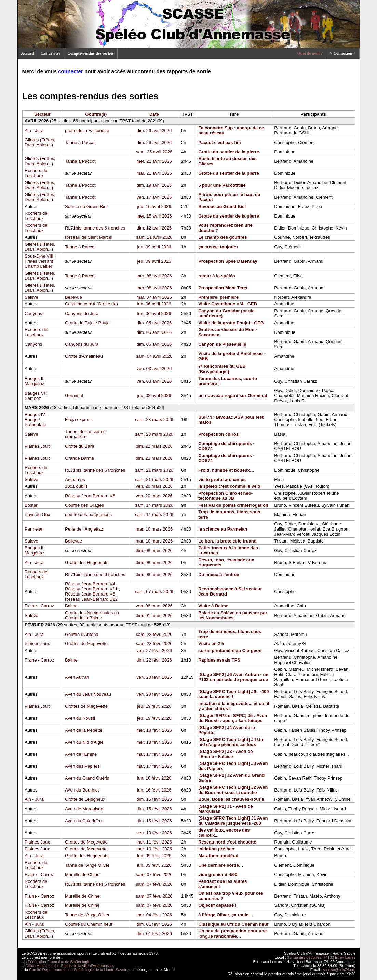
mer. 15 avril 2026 (154, 216)
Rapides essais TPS (219, 660)
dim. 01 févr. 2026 (154, 924)
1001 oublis (76, 486)
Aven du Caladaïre (83, 821)
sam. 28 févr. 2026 (154, 634)
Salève (31, 297)
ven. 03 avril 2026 (154, 369)
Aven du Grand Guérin (87, 778)
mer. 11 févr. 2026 (154, 842)
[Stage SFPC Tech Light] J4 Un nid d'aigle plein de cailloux (231, 742)
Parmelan (34, 529)
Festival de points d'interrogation (233, 505)
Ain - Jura (34, 130)
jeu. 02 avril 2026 (154, 396)
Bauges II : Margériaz (35, 381)
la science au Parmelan (223, 529)
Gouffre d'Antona (82, 634)
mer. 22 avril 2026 (154, 161)
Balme (71, 606)
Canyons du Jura (82, 313)
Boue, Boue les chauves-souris (231, 799)
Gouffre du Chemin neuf (89, 924)
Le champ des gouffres (223, 237)
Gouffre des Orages (84, 505)
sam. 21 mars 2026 (154, 470)
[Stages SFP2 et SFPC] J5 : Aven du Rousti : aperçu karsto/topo (233, 718)
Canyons (33, 313)
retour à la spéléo (217, 276)
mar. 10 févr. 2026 (154, 849)
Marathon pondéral (218, 856)
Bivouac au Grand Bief (222, 206)
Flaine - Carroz (39, 606)
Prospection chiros (218, 434)
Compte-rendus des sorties (91, 53)
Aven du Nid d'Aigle (84, 742)
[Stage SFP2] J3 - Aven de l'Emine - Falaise (225, 754)
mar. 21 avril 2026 (154, 173)
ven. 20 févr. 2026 (154, 677)
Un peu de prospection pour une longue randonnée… (232, 933)
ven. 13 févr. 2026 (154, 833)
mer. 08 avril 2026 (154, 276)
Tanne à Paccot (80, 142)
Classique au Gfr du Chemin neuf (233, 924)
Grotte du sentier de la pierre (229, 152)
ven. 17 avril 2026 (154, 197)
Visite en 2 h (211, 644)
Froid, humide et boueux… (226, 470)
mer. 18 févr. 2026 (154, 730)
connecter (71, 71)
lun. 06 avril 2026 (154, 304)
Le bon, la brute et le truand (227, 541)
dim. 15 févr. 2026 (154, 799)
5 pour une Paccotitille (222, 185)
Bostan (31, 505)
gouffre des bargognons (88, 515)
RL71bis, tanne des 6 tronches (95, 228)
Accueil (28, 53)
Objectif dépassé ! (217, 905)
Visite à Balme (213, 606)
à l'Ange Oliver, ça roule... (225, 915)
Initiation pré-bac (216, 849)
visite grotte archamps (222, 479)
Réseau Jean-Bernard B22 (91, 599)
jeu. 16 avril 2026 (154, 206)
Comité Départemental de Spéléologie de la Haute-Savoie (78, 970)
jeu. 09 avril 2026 (154, 247)
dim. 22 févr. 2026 (154, 660)
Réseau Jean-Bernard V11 (91, 589)
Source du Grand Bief (86, 206)
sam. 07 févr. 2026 (154, 874)
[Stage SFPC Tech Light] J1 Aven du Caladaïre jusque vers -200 (233, 821)
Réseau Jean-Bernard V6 (90, 496)
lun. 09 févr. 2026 (154, 856)
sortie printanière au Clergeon (230, 650)
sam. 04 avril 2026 (154, 356)
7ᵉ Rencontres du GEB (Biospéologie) (222, 369)
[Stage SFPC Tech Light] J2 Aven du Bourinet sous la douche (233, 790)
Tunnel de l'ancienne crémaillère (85, 434)
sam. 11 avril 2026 (154, 237)
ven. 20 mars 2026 (154, 486)
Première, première (218, 297)
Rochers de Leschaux (36, 173)
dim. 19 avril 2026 (154, 185)
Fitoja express (79, 420)
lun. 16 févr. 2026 (154, 778)
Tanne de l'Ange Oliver (87, 865)
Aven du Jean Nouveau (88, 694)
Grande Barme (79, 458)
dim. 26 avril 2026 (154, 130)
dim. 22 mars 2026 (154, 446)
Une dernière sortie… (221, 865)
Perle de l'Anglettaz (84, 529)
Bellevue (73, 297)
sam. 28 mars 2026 (154, 420)
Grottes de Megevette (86, 644)
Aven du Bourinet (82, 790)
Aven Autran (77, 677)
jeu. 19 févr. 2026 (154, 706)
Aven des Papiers (82, 766)
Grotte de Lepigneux (85, 799)
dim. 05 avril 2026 (154, 323)
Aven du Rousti (80, 718)
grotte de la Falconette (87, 130)
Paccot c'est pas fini (219, 142)
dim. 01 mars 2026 (154, 616)
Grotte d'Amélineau (84, 356)
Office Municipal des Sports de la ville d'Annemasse (69, 966)
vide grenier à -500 (218, 874)
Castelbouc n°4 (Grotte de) (91, 304)
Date (154, 114)
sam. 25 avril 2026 (154, 152)
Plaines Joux (37, 446)
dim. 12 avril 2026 (154, 228)
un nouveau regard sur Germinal (233, 396)
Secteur (42, 114)
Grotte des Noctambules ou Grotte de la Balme (92, 615)
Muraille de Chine (82, 874)
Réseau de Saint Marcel (89, 237)
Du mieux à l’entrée (219, 574)
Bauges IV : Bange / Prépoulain (36, 420)
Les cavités (51, 53)
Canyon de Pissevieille (222, 344)
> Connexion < (343, 53)
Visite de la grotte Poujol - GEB (231, 323)
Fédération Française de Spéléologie (59, 962)
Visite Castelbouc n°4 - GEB (228, 304)
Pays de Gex (37, 515)
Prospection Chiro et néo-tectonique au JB (225, 496)
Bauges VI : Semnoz (36, 396)
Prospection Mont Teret (223, 288)
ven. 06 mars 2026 (154, 606)
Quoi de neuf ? (310, 53)
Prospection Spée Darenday (228, 261)
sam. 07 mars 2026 (154, 592)
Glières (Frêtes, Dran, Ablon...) (40, 142)
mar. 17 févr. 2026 (154, 754)
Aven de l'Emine (81, 754)
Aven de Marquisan (84, 809)
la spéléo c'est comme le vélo (229, 486)
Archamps (75, 479)
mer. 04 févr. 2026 (154, 915)
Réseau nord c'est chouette (227, 842)
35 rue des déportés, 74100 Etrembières (321, 957)
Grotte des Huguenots (87, 563)
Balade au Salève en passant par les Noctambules (233, 615)
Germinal (74, 396)
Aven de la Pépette (84, 730)
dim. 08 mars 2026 (154, 551)
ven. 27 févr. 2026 (154, 650)
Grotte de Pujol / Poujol (88, 323)
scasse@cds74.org (339, 970)
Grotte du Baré (79, 446)
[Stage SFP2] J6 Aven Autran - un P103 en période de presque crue (233, 677)
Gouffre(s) (96, 114)
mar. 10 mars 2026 (154, 529)
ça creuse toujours (218, 247)
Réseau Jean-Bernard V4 (90, 584)
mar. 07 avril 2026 (154, 297)
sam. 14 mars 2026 (154, 505)
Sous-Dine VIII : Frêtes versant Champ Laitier (40, 261)
